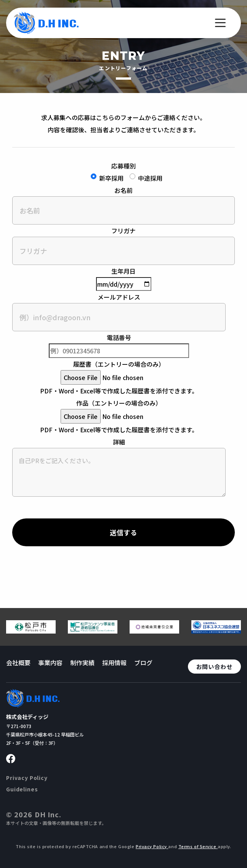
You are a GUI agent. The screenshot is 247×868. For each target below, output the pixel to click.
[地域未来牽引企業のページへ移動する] (154, 631)
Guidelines (22, 789)
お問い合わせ (214, 667)
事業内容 (50, 663)
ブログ (143, 663)
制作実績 (82, 663)
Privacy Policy (27, 778)
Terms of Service (198, 846)
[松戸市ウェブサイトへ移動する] (31, 631)
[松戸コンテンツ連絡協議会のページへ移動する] (93, 631)
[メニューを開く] (220, 23)
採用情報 (114, 663)
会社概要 (18, 663)
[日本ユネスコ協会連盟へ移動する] (216, 631)
